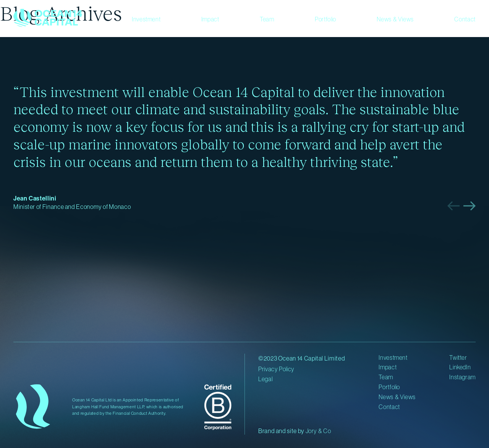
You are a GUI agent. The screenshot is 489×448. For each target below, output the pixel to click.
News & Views (395, 19)
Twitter (458, 357)
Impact (210, 19)
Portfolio (325, 19)
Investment (146, 19)
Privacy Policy (276, 369)
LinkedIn (460, 367)
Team (267, 19)
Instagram (462, 377)
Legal (265, 379)
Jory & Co (318, 431)
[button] (453, 206)
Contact (465, 19)
